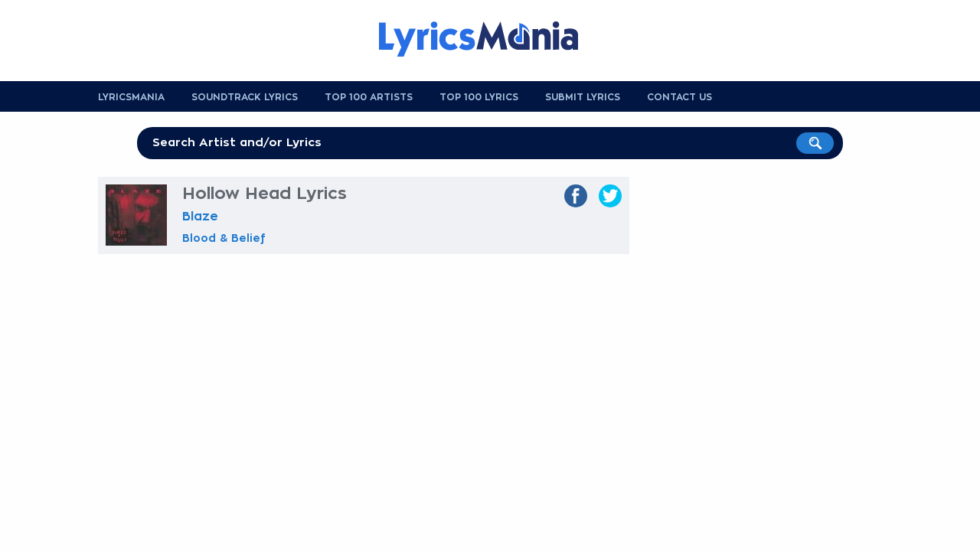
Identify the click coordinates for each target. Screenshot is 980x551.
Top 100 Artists (369, 97)
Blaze (200, 217)
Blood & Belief (224, 238)
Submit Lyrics (583, 97)
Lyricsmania (131, 97)
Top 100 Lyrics (479, 97)
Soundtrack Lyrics (245, 97)
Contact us (679, 97)
